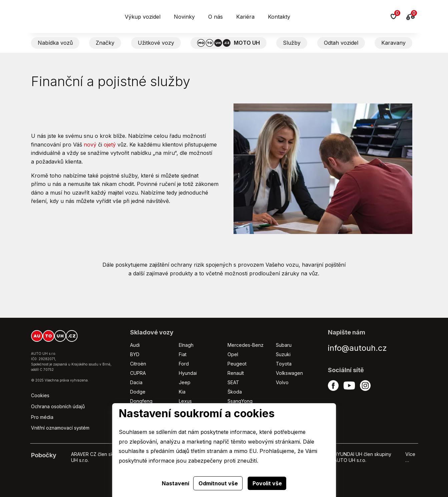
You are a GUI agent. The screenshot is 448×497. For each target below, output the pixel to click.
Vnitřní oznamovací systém (60, 428)
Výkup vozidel (143, 17)
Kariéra (245, 17)
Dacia (136, 382)
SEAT (233, 382)
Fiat (183, 354)
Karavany (393, 43)
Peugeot (237, 364)
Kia (182, 392)
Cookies (40, 395)
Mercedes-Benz (246, 345)
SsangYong (240, 401)
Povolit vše (267, 483)
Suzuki (283, 354)
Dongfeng (141, 401)
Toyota (284, 364)
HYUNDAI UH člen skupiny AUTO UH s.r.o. (363, 457)
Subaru (284, 345)
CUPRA (138, 373)
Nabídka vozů (55, 43)
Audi (135, 345)
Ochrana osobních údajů (58, 406)
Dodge (138, 392)
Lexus (185, 401)
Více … (410, 457)
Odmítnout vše (218, 483)
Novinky (184, 17)
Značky (105, 43)
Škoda (235, 392)
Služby (292, 43)
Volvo (282, 382)
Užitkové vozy (156, 43)
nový (90, 145)
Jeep (185, 382)
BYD (135, 354)
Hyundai (188, 373)
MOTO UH (229, 43)
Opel (233, 354)
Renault (236, 373)
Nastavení (175, 483)
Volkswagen (289, 373)
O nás (215, 17)
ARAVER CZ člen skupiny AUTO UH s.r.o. (106, 457)
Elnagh (186, 345)
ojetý (110, 145)
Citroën (138, 364)
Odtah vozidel (341, 43)
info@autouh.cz (357, 348)
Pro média (42, 417)
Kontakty (279, 17)
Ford (184, 364)
